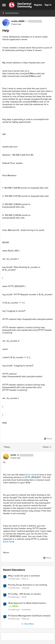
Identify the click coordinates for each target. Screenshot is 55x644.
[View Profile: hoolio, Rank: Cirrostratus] (6, 457)
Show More (27, 624)
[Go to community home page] (20, 5)
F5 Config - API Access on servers (24, 594)
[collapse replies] (27, 453)
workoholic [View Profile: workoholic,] (26, 610)
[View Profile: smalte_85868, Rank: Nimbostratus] (6, 23)
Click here (31, 475)
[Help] (15, 458)
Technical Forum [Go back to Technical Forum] (10, 13)
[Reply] (48, 439)
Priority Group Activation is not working (28, 585)
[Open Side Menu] (4, 5)
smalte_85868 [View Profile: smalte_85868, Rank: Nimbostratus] (18, 21)
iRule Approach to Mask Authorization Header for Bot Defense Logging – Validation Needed (27, 603)
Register (38, 5)
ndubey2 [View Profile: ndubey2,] (26, 588)
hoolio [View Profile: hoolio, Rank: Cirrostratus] (13, 455)
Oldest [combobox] (47, 447)
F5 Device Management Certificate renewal (29, 616)
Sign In (48, 5)
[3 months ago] (14, 579)
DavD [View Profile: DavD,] (24, 597)
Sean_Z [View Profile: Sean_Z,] (25, 579)
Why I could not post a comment (24, 576)
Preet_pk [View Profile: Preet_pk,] (26, 619)
